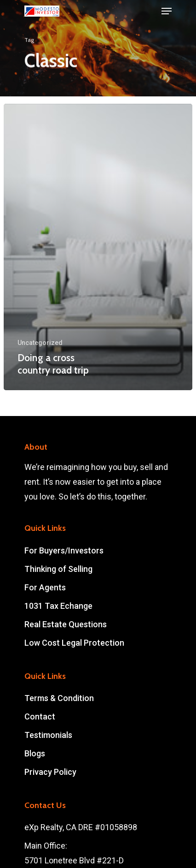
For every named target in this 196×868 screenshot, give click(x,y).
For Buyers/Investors (64, 550)
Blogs (35, 753)
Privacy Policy (50, 772)
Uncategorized (40, 343)
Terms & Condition (59, 698)
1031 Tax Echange (58, 606)
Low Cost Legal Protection (74, 643)
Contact (40, 716)
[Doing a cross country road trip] (98, 247)
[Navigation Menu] (167, 11)
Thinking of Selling (58, 569)
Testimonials (48, 735)
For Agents (45, 587)
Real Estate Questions (66, 624)
